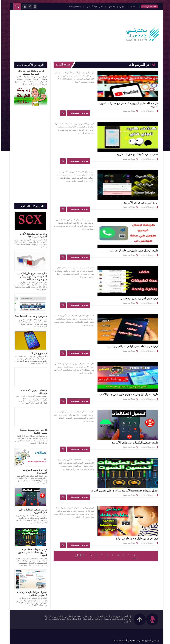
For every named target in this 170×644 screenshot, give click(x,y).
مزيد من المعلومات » (96, 98)
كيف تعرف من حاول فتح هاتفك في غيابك (86, 400)
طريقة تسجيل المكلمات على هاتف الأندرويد (84, 327)
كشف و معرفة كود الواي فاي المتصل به (87, 109)
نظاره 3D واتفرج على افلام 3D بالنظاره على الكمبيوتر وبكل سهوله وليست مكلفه (31, 276)
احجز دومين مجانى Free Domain (30, 316)
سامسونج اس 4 (38, 353)
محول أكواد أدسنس (93, 6)
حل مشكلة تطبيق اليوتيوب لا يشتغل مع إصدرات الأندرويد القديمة (82, 74)
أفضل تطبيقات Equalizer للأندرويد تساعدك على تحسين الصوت (82, 365)
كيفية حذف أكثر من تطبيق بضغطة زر (88, 218)
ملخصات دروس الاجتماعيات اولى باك (32, 392)
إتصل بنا (131, 6)
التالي (77, 436)
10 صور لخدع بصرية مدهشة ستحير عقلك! (32, 431)
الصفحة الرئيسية (147, 6)
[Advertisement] (68, 34)
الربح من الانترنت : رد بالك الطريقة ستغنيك (30, 72)
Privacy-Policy (73, 6)
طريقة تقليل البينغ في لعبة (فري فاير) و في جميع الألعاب (82, 292)
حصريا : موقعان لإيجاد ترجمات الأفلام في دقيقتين (31, 594)
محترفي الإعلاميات (125, 640)
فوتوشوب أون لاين (114, 6)
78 (83, 436)
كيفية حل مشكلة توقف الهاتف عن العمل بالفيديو (82, 254)
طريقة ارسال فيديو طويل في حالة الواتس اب (83, 182)
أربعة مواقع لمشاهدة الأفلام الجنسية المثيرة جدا (33, 235)
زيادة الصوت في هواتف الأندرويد (90, 145)
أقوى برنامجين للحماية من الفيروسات (33, 471)
